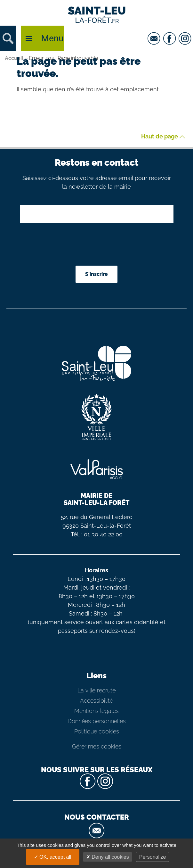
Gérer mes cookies (97, 746)
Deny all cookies (108, 857)
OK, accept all (53, 857)
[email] (155, 38)
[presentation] (97, 245)
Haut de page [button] (163, 137)
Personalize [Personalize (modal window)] (153, 857)
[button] (8, 38)
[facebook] (170, 38)
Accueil (14, 58)
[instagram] (186, 38)
